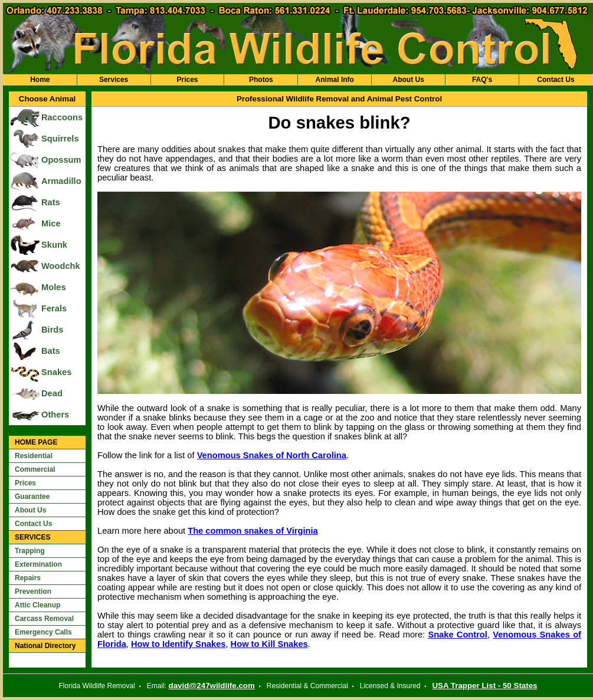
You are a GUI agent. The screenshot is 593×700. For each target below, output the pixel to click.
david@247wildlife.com (212, 686)
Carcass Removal (44, 619)
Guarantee (32, 497)
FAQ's (482, 80)
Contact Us (556, 80)
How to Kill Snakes (269, 644)
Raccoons (62, 117)
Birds (52, 330)
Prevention (33, 591)
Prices (187, 80)
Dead (52, 393)
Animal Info (335, 80)
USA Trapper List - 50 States (484, 686)
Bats (51, 351)
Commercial (35, 469)
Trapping (30, 551)
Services (114, 80)
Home (40, 80)
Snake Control (458, 635)
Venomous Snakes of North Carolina (272, 455)
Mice (51, 224)
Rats (51, 202)
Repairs (28, 578)
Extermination (38, 564)
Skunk (54, 245)
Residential (34, 456)
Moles (54, 287)
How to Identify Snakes (178, 644)
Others (55, 415)
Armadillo (61, 181)
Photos (261, 80)
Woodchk (61, 266)
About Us (408, 80)
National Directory (45, 646)
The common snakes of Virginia (253, 531)
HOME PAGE (36, 442)
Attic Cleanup (37, 605)
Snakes (56, 372)
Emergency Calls (43, 632)
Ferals (54, 308)
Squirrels (60, 139)
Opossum (61, 160)
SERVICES (32, 537)
